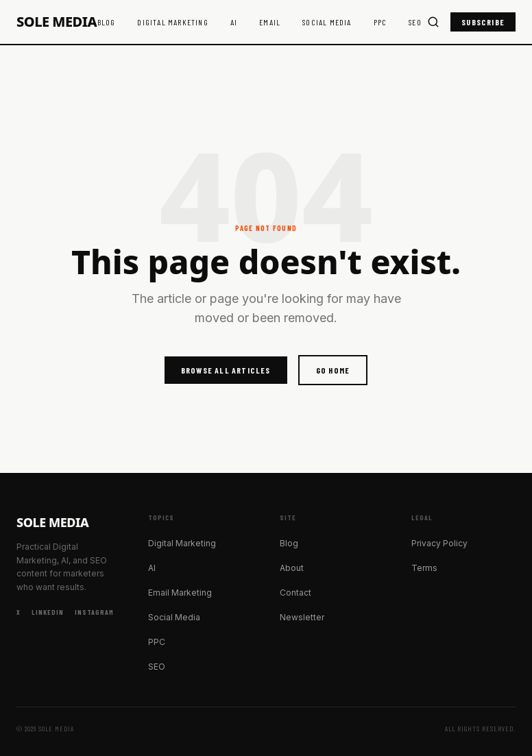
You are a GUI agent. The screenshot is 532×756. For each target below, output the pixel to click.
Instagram (94, 612)
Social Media (327, 22)
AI (234, 22)
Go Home (333, 370)
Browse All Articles (226, 370)
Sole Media (57, 22)
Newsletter (302, 617)
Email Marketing (180, 593)
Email (270, 22)
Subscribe (483, 22)
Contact (295, 593)
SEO (415, 22)
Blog (107, 22)
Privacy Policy (439, 543)
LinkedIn (48, 612)
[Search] (433, 22)
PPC (380, 22)
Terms (424, 568)
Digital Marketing (172, 22)
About (292, 568)
